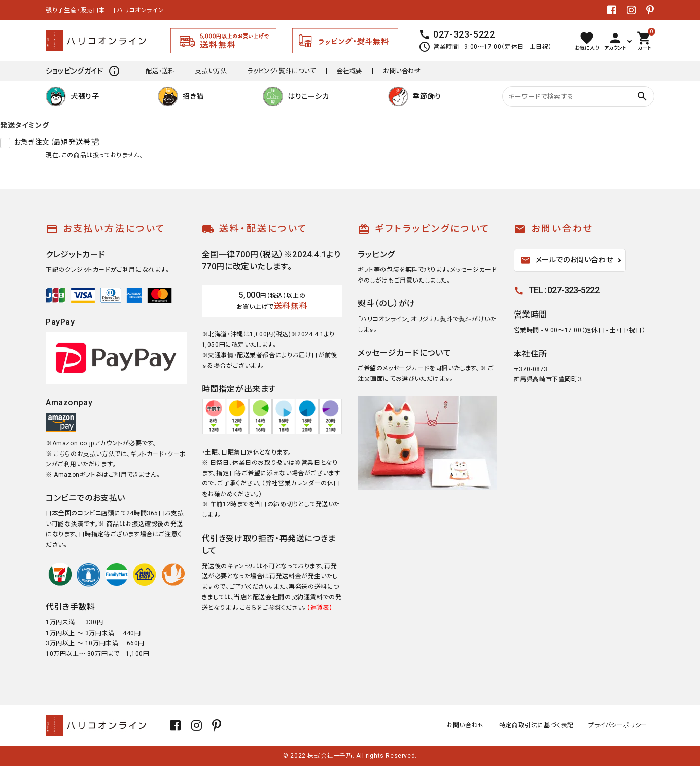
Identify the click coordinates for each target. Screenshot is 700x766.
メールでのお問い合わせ (567, 260)
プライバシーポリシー (618, 725)
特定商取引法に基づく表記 (536, 725)
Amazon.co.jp (73, 443)
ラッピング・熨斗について (282, 71)
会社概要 (349, 71)
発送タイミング (24, 125)
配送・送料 (160, 71)
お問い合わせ (402, 71)
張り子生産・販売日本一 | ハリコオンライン (105, 10)
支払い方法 (211, 71)
